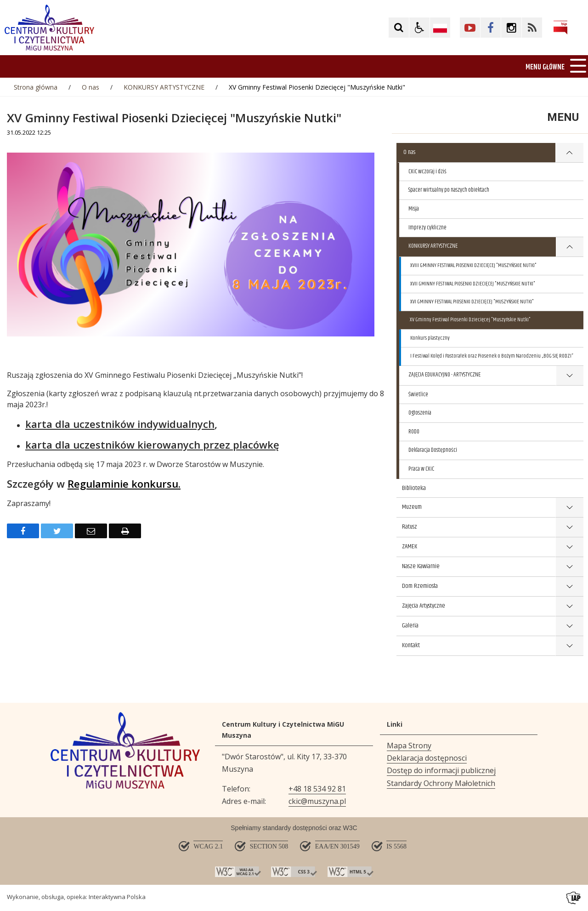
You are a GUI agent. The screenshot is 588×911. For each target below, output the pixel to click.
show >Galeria (569, 626)
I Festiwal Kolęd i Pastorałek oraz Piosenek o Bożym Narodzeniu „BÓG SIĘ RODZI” (492, 356)
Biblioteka (414, 488)
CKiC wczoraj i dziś (427, 171)
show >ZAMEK (569, 547)
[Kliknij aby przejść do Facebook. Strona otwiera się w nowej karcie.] (491, 28)
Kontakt (411, 645)
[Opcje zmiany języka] (440, 28)
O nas (409, 152)
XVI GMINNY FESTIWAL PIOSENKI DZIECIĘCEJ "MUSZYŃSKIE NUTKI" (472, 302)
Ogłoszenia (420, 413)
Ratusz (410, 527)
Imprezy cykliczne (427, 228)
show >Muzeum (569, 508)
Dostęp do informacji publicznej (441, 770)
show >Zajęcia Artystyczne (569, 606)
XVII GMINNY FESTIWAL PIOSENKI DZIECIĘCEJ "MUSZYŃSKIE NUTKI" (473, 284)
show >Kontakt (569, 646)
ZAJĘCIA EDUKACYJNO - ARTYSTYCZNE (444, 375)
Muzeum (412, 507)
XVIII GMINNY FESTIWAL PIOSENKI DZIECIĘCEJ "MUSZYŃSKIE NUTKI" (473, 265)
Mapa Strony (409, 746)
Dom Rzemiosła (420, 586)
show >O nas (569, 153)
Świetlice (418, 394)
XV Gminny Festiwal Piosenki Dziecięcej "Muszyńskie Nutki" (470, 320)
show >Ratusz (569, 527)
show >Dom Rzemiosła (569, 587)
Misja (414, 209)
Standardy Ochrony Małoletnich (441, 783)
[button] (419, 28)
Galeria (410, 626)
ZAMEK (410, 547)
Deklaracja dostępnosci (427, 758)
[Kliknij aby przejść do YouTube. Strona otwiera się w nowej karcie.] (470, 28)
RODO (414, 432)
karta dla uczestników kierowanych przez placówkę (152, 444)
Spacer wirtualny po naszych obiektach (449, 190)
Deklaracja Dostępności (433, 450)
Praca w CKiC (421, 469)
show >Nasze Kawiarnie (569, 567)
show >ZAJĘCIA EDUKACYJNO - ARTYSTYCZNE (570, 376)
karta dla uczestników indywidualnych (120, 424)
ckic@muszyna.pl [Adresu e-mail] (317, 801)
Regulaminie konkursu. (124, 484)
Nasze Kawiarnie (421, 566)
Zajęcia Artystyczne (424, 606)
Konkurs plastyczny (430, 338)
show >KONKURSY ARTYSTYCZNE (570, 247)
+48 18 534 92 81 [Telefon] (317, 789)
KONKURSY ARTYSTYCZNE (433, 246)
